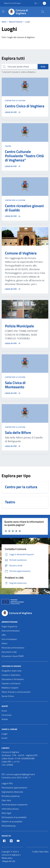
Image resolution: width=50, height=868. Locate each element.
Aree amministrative (11, 631)
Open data (6, 800)
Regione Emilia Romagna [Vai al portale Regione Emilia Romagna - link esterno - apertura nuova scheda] (12, 3)
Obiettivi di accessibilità (12, 821)
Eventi (4, 738)
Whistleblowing (8, 826)
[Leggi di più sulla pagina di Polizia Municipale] (13, 343)
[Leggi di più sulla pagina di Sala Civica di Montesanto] (13, 393)
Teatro (8, 146)
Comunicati (7, 715)
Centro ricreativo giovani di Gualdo (24, 208)
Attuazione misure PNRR (13, 656)
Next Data (44, 852)
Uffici (4, 635)
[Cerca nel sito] (43, 12)
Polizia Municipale (19, 326)
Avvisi (4, 711)
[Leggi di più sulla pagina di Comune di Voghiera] (13, 289)
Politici (4, 643)
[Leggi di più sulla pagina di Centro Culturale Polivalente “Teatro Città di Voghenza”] (13, 166)
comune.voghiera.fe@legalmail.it (21, 774)
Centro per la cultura (15, 101)
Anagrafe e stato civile (12, 671)
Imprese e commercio (11, 683)
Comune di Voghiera (21, 253)
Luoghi (5, 734)
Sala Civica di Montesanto (15, 385)
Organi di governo (9, 626)
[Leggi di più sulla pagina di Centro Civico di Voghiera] (13, 112)
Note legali (6, 813)
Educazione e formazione (13, 679)
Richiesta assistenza (11, 796)
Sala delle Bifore (18, 433)
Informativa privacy (10, 809)
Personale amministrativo (13, 648)
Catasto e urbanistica (11, 675)
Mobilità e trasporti (10, 688)
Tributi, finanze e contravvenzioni (16, 692)
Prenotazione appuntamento (14, 788)
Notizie (5, 719)
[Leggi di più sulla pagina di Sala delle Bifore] (13, 446)
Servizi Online (8, 696)
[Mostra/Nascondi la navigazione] (3, 12)
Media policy (7, 858)
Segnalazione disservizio (12, 792)
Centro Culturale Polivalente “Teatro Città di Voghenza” (24, 156)
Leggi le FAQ (7, 783)
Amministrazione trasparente (15, 805)
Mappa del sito (9, 861)
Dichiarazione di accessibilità (14, 817)
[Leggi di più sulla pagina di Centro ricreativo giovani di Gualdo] (13, 216)
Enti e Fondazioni (9, 639)
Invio (43, 67)
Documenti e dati (9, 652)
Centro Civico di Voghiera (25, 106)
